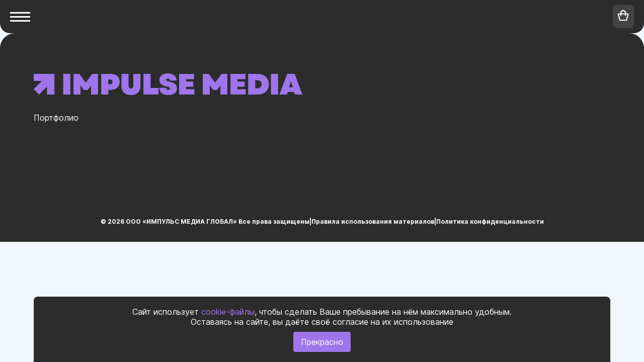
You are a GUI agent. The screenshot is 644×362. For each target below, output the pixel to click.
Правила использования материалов (373, 221)
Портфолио (56, 118)
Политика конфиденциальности (490, 221)
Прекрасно (322, 342)
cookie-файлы (228, 312)
